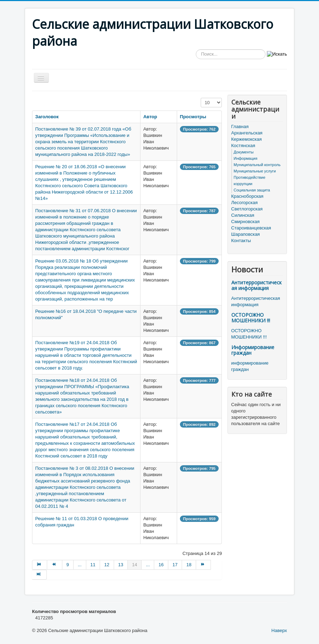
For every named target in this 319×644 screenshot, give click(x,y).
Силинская (243, 215)
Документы (244, 152)
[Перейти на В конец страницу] (39, 575)
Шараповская (246, 234)
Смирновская (246, 222)
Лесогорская (245, 203)
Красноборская (248, 196)
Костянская (243, 146)
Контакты (241, 241)
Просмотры (193, 117)
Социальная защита (252, 190)
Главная (240, 127)
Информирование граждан (253, 350)
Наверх (279, 630)
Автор (150, 117)
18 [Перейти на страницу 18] (189, 565)
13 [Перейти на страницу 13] (121, 565)
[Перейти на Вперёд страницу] (204, 565)
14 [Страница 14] (135, 565)
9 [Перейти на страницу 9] (68, 565)
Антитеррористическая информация (257, 285)
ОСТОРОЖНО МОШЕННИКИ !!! (251, 318)
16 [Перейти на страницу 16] (161, 565)
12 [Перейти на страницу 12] (107, 565)
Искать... (196, 49)
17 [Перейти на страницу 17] (175, 565)
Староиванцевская (251, 228)
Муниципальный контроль (257, 165)
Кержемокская (247, 139)
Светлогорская (247, 209)
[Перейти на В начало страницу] (40, 565)
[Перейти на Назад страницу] (55, 565)
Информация (246, 158)
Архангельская (247, 133)
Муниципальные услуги (255, 171)
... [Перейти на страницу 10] (80, 565)
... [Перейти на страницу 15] (148, 565)
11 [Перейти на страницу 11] (93, 565)
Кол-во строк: (201, 98)
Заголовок (47, 117)
